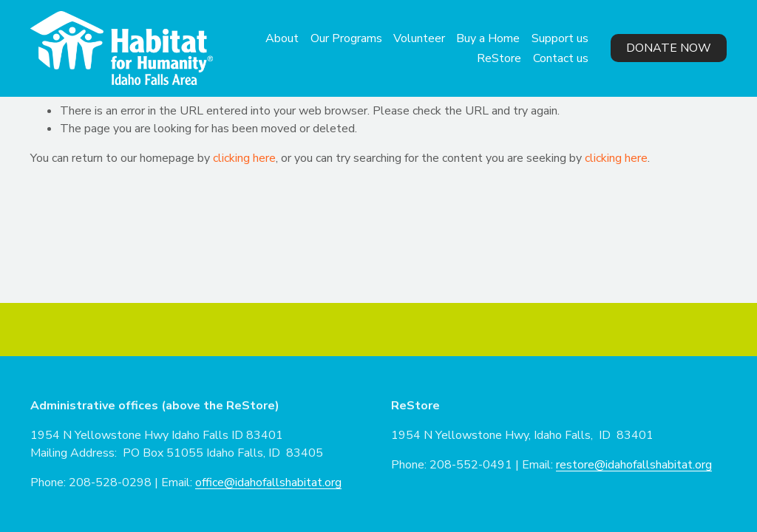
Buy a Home (488, 38)
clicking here (244, 158)
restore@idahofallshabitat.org (634, 465)
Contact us (561, 58)
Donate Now (669, 48)
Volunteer (419, 38)
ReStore (499, 58)
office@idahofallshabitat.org (268, 482)
